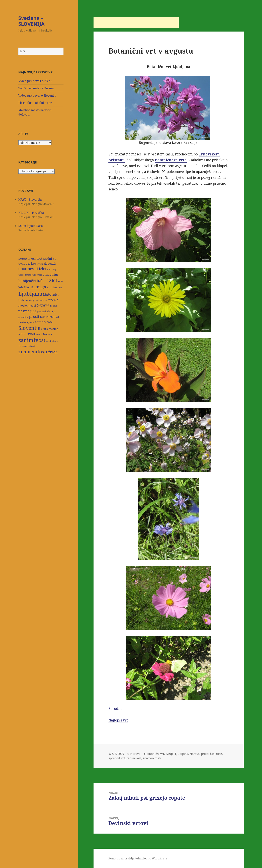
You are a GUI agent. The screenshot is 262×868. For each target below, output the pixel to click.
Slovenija (29, 328)
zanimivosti (53, 341)
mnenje (53, 300)
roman (40, 322)
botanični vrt (47, 259)
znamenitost (27, 346)
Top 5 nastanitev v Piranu (36, 88)
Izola (60, 281)
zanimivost (32, 340)
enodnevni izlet (32, 269)
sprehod (114, 758)
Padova (54, 306)
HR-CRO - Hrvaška (31, 213)
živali (53, 352)
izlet (52, 280)
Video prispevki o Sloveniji (37, 95)
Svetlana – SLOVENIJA (31, 21)
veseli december (45, 334)
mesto (43, 300)
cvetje (40, 264)
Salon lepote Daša (31, 226)
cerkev (31, 263)
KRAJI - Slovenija (30, 200)
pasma (24, 311)
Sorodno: (160, 673)
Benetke (32, 259)
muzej (32, 305)
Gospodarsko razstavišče (30, 275)
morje (23, 305)
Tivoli (30, 334)
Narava (43, 305)
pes (33, 311)
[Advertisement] (136, 22)
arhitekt (23, 259)
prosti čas (37, 316)
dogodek (50, 264)
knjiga (40, 287)
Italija (42, 281)
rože (50, 322)
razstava (53, 317)
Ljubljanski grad (29, 300)
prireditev (23, 317)
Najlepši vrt (118, 720)
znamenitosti (33, 352)
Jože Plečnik (26, 287)
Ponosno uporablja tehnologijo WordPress (138, 858)
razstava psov (26, 322)
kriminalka (54, 287)
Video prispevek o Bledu (35, 81)
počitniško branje (46, 312)
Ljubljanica (51, 294)
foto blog (52, 269)
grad (46, 275)
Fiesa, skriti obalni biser (35, 103)
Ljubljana (30, 294)
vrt (123, 758)
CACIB (22, 264)
